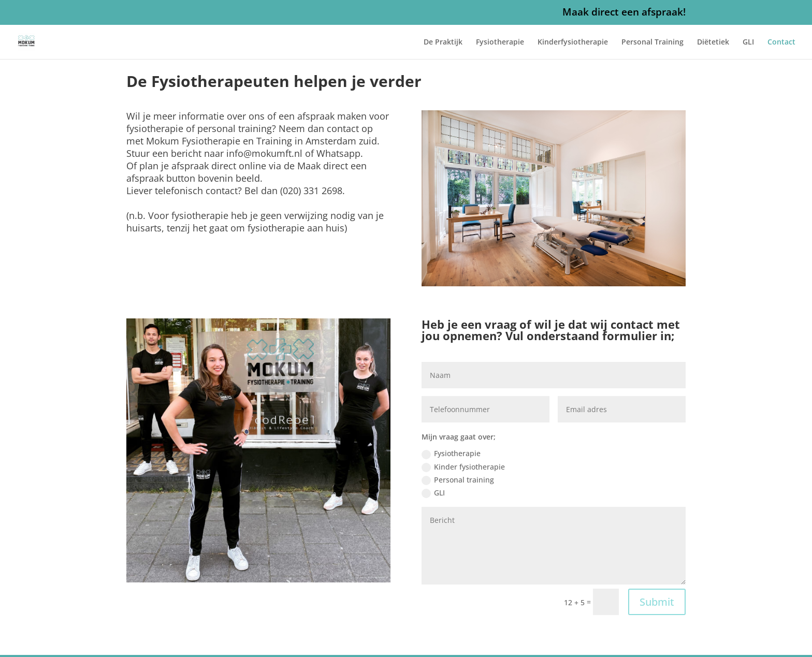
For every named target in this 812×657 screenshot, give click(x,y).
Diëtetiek (713, 42)
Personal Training (653, 42)
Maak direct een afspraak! (624, 13)
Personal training (458, 480)
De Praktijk (443, 42)
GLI (748, 42)
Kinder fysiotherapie (463, 467)
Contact (781, 42)
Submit (657, 602)
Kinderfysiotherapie (573, 42)
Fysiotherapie (500, 42)
